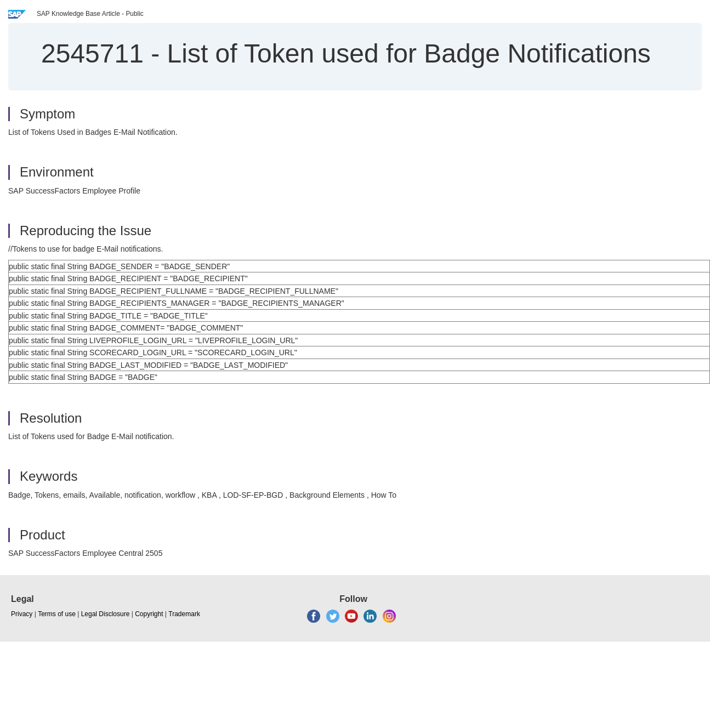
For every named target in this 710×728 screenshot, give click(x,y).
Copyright (149, 614)
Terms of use (57, 614)
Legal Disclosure (106, 614)
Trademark (184, 614)
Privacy (22, 614)
